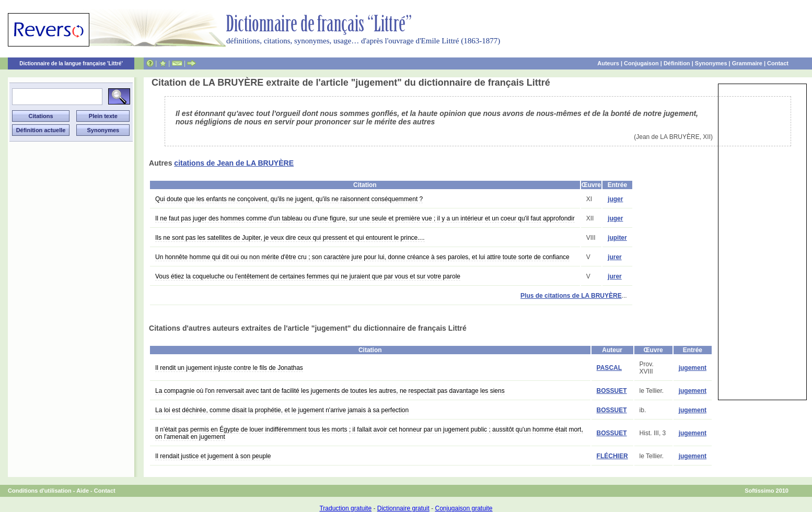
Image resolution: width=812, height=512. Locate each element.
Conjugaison (641, 63)
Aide (83, 491)
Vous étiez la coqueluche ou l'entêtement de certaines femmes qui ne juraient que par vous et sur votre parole (308, 276)
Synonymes (711, 63)
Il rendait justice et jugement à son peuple (213, 456)
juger (615, 199)
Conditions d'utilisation (40, 491)
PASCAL (609, 368)
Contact (778, 63)
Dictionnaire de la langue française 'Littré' (71, 63)
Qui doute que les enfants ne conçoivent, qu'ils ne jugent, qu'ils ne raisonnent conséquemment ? (289, 199)
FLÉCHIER (612, 456)
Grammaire (747, 63)
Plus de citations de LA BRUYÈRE (571, 296)
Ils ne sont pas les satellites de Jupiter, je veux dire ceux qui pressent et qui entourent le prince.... (290, 238)
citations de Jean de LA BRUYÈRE (234, 163)
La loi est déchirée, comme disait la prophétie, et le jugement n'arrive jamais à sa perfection (282, 410)
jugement (693, 368)
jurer (615, 257)
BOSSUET (612, 391)
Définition (677, 63)
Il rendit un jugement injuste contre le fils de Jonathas (229, 368)
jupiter (617, 238)
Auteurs (608, 63)
